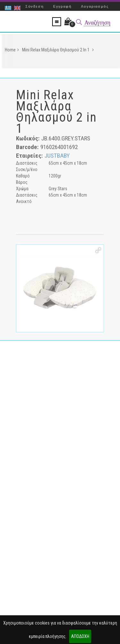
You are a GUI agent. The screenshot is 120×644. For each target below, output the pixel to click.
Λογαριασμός (95, 6)
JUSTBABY (57, 157)
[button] (98, 251)
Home (12, 51)
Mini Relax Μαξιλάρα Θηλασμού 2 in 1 (58, 51)
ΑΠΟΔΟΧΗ (80, 636)
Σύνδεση (34, 6)
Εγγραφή (62, 6)
